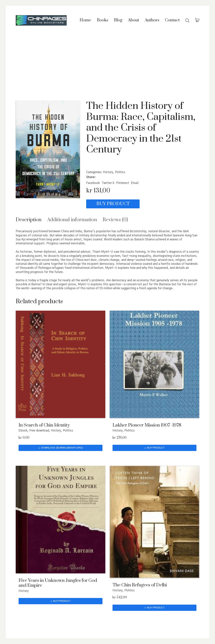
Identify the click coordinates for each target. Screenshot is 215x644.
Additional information (72, 220)
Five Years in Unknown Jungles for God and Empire (58, 583)
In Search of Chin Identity (44, 425)
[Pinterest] (123, 183)
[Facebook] (93, 183)
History (108, 172)
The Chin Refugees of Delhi (140, 585)
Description (29, 220)
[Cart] (197, 20)
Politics (120, 172)
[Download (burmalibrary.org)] (61, 448)
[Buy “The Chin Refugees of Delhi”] (154, 608)
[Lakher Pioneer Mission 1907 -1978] (154, 364)
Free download (39, 431)
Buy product (109, 204)
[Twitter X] (108, 183)
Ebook (23, 431)
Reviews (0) (115, 220)
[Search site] (187, 20)
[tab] (29, 220)
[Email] (135, 183)
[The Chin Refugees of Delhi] (154, 522)
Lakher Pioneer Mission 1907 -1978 (147, 425)
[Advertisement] (107, 64)
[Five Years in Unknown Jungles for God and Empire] (61, 519)
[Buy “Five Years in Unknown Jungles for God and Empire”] (61, 601)
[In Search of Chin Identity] (61, 364)
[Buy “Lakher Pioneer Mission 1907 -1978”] (154, 448)
